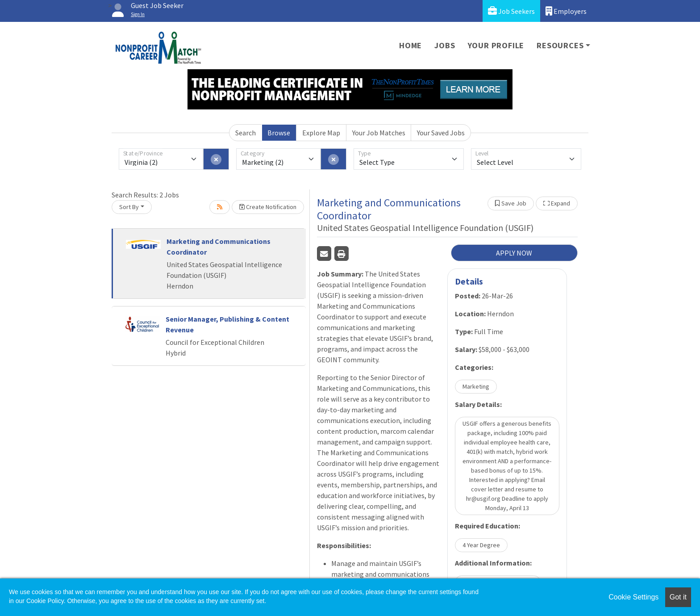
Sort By (129, 207)
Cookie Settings (633, 597)
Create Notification (268, 207)
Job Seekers (511, 11)
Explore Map (321, 133)
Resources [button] (560, 45)
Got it (678, 597)
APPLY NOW (514, 253)
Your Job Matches (379, 133)
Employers (566, 11)
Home (410, 45)
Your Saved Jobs (441, 133)
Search (246, 133)
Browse (279, 133)
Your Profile (496, 45)
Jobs (445, 45)
